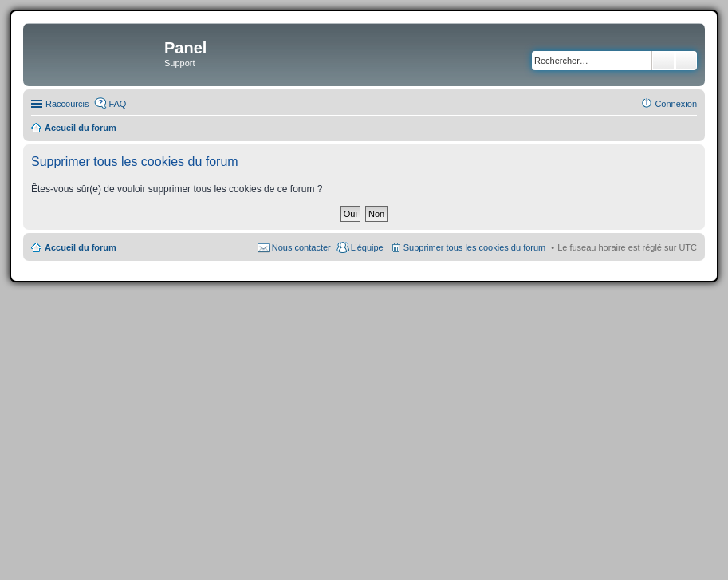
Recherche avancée (686, 61)
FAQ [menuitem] (117, 104)
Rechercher (663, 61)
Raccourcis (67, 104)
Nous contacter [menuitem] (301, 247)
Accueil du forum (81, 247)
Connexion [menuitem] (676, 104)
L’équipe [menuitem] (367, 247)
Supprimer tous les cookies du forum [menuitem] (475, 247)
